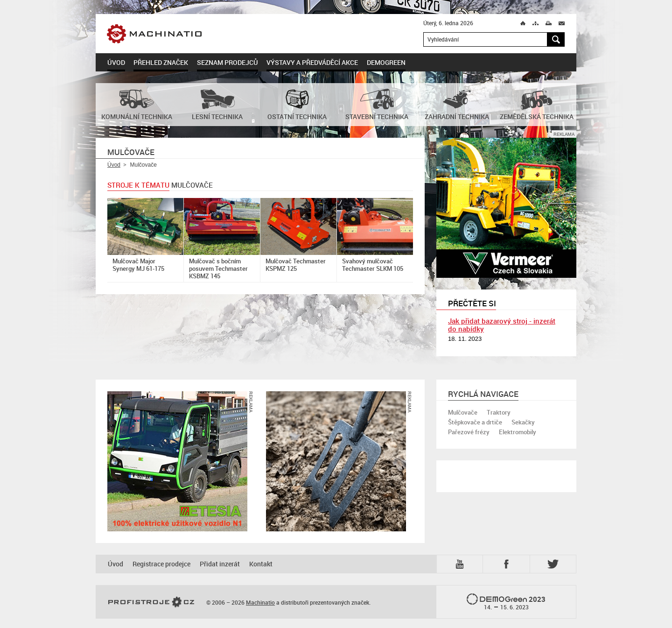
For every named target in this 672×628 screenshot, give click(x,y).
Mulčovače (463, 412)
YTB (462, 564)
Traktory (499, 412)
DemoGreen (386, 62)
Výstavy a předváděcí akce (312, 62)
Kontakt (261, 564)
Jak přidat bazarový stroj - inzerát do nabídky (502, 325)
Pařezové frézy (469, 432)
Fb (508, 564)
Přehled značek (161, 62)
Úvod (116, 62)
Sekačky (523, 422)
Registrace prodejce (161, 564)
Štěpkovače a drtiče (475, 422)
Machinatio (176, 34)
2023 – (506, 602)
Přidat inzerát (220, 564)
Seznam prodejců (227, 62)
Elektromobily (518, 432)
